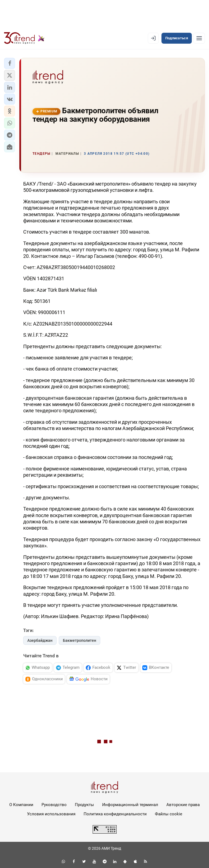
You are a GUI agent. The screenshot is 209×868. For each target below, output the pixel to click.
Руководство (54, 805)
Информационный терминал (130, 805)
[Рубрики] (199, 38)
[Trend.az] (24, 38)
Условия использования (51, 814)
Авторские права (183, 805)
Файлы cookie (169, 814)
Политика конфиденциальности (115, 814)
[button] (10, 63)
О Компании (21, 805)
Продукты (84, 805)
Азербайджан (40, 640)
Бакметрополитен (80, 640)
